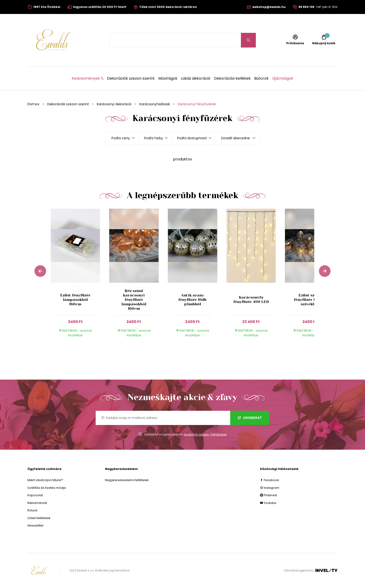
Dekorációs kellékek (232, 78)
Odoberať (250, 418)
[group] (80, 277)
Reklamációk (37, 503)
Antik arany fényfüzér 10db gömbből (192, 300)
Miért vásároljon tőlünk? (45, 480)
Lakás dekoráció (196, 78)
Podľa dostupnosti (192, 138)
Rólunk (32, 510)
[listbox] (237, 138)
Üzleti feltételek (39, 518)
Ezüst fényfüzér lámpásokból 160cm (75, 300)
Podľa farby (154, 138)
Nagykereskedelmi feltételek (127, 480)
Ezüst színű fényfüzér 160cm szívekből (310, 300)
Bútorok (261, 78)
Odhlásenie (218, 434)
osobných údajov (196, 434)
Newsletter (36, 525)
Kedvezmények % (88, 78)
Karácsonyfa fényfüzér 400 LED (251, 299)
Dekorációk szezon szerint (131, 78)
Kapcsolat (35, 495)
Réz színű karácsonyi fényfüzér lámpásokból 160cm (134, 300)
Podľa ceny (121, 138)
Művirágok (168, 78)
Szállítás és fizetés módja (47, 488)
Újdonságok (283, 78)
